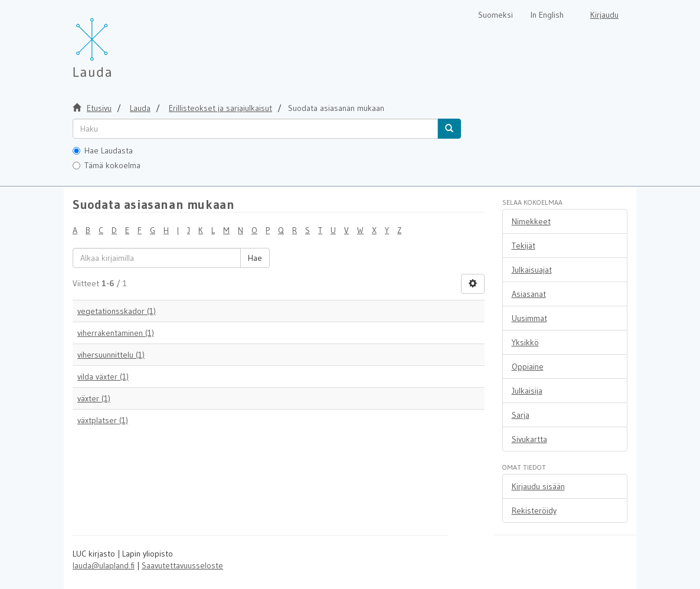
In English (547, 15)
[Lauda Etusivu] (117, 41)
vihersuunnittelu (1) (111, 355)
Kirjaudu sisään (538, 486)
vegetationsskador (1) (117, 311)
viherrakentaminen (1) (116, 333)
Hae (255, 258)
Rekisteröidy (534, 511)
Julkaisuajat (532, 270)
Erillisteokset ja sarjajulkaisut (220, 108)
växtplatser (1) (103, 420)
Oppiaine (528, 367)
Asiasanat (529, 294)
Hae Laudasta (103, 150)
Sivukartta (529, 439)
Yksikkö (525, 342)
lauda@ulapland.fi (104, 565)
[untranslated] (255, 129)
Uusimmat (529, 318)
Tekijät (524, 246)
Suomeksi (495, 15)
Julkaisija (527, 391)
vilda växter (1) (103, 377)
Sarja (521, 415)
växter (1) (94, 398)
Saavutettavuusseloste (182, 565)
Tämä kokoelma (107, 165)
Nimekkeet (531, 221)
